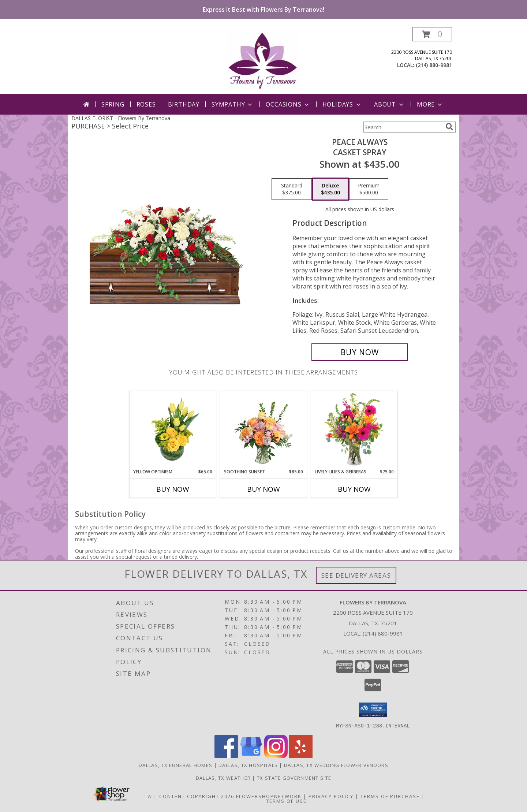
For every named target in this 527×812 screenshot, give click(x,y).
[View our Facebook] (226, 756)
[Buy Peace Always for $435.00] (360, 352)
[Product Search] (403, 127)
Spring (113, 104)
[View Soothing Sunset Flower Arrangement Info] (264, 430)
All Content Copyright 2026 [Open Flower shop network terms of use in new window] (191, 796)
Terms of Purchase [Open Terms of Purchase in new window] (390, 796)
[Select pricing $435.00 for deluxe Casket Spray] (330, 189)
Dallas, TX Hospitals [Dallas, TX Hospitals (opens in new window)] (248, 765)
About (389, 104)
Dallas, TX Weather (223, 778)
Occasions (288, 104)
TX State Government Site (294, 778)
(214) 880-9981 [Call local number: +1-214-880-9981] (434, 65)
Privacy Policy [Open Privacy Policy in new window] (331, 796)
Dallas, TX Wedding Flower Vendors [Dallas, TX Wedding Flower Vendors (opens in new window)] (336, 765)
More (430, 104)
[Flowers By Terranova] (263, 61)
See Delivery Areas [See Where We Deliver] (356, 575)
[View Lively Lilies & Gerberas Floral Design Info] (354, 430)
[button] (432, 34)
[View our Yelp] (301, 756)
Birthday (184, 104)
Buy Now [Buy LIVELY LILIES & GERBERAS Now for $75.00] (354, 489)
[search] (449, 127)
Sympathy (233, 104)
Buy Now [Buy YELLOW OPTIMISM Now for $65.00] (173, 489)
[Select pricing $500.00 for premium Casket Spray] (369, 189)
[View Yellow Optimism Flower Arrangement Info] (173, 430)
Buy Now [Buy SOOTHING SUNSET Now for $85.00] (263, 489)
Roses (146, 104)
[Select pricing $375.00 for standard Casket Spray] (292, 189)
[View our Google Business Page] (251, 756)
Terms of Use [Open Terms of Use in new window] (286, 801)
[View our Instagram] (276, 756)
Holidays (342, 104)
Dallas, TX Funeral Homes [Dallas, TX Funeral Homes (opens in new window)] (175, 765)
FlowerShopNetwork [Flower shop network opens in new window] (269, 796)
